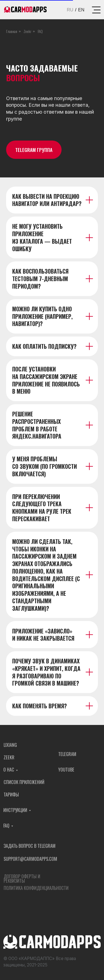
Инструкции (15, 812)
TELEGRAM (67, 756)
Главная (12, 31)
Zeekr (27, 31)
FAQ (6, 827)
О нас (9, 771)
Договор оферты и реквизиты (22, 880)
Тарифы (11, 796)
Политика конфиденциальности (36, 890)
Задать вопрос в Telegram (30, 847)
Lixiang (10, 747)
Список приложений (24, 784)
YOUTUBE (66, 771)
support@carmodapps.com (30, 860)
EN (81, 10)
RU (70, 10)
